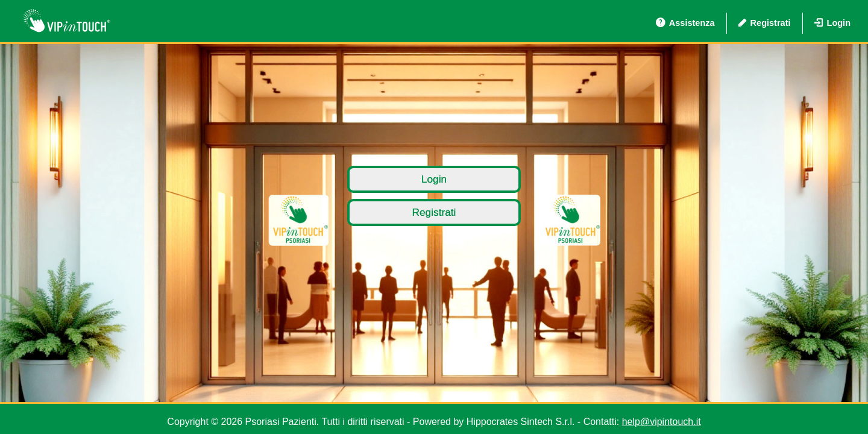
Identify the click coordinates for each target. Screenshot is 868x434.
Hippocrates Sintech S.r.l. (521, 422)
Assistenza (685, 23)
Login (833, 23)
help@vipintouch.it (662, 422)
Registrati (765, 23)
